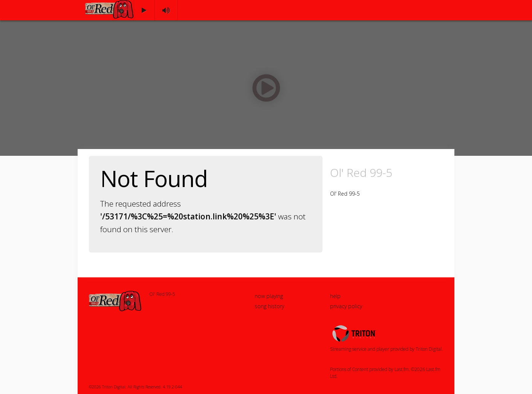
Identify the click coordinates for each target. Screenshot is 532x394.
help (335, 296)
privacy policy (346, 306)
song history (269, 306)
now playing (269, 296)
